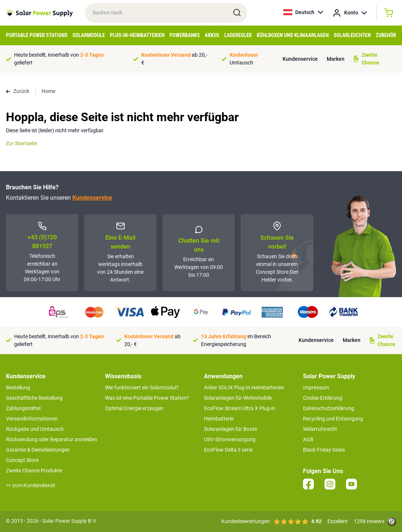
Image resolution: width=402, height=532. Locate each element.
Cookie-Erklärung (323, 398)
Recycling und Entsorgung (333, 419)
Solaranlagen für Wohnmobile (238, 398)
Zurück (18, 91)
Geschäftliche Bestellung (34, 398)
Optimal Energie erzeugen (134, 408)
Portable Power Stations (37, 35)
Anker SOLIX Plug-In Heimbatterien (244, 388)
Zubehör (386, 35)
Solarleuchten (352, 35)
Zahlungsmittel (23, 408)
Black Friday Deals (324, 450)
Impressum (316, 388)
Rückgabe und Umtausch (35, 429)
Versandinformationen (32, 419)
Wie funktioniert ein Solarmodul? (142, 388)
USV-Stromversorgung (230, 439)
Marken (336, 59)
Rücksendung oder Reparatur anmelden (52, 439)
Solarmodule (88, 35)
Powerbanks (185, 35)
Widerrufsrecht (320, 429)
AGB (308, 439)
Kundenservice (300, 59)
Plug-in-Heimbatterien (137, 35)
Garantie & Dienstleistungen (38, 450)
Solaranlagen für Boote (230, 429)
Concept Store (22, 460)
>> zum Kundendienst (31, 485)
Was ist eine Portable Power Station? (147, 398)
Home (48, 91)
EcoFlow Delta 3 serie (228, 450)
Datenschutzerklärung (329, 408)
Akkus (212, 35)
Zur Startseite (22, 143)
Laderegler (238, 35)
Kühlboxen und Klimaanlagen (293, 35)
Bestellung (18, 388)
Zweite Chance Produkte (34, 471)
